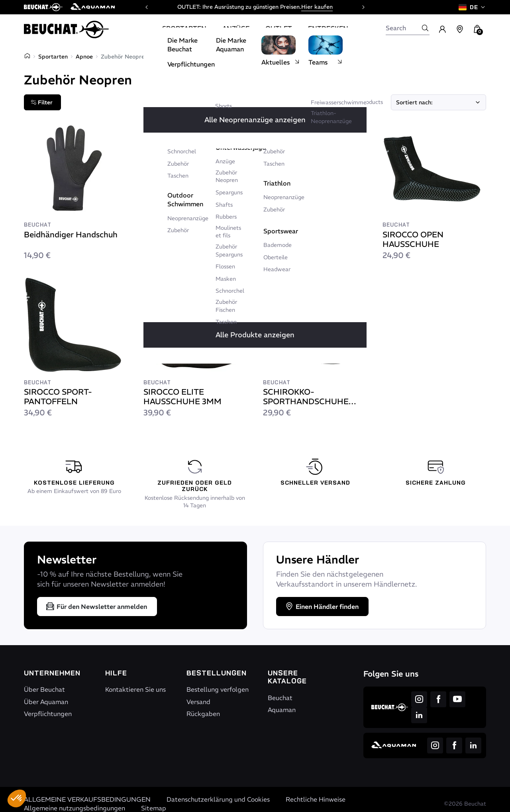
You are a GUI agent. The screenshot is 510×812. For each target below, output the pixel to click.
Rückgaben (203, 714)
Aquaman (282, 710)
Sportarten (53, 57)
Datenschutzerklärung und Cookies (218, 799)
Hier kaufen (317, 7)
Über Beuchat (44, 689)
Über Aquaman (46, 702)
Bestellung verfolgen (218, 689)
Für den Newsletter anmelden (96, 607)
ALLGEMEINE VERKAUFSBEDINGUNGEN (87, 799)
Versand (198, 702)
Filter (42, 102)
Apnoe (84, 57)
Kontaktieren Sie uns (135, 689)
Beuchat (280, 698)
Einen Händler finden (322, 607)
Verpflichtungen (48, 714)
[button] (17, 798)
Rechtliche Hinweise (316, 799)
